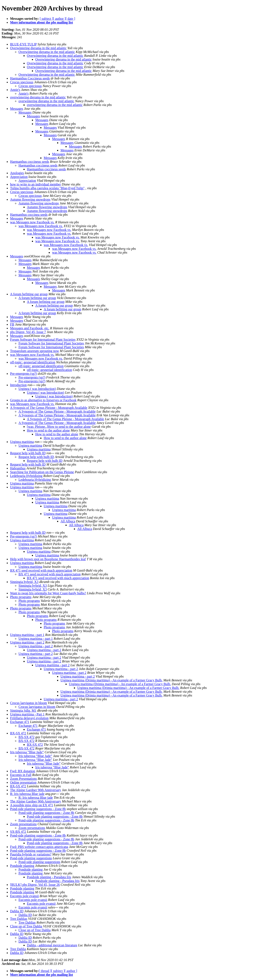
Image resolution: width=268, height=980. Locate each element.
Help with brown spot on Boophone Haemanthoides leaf (48, 559)
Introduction (18, 385)
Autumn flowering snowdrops (30, 199)
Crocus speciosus (22, 82)
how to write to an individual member (35, 184)
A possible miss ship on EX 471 (32, 805)
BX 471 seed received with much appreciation (41, 570)
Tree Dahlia (18, 949)
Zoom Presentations (24, 779)
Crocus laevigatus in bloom (29, 703)
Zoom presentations (23, 824)
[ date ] (70, 19)
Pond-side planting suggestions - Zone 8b (38, 809)
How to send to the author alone (48, 430)
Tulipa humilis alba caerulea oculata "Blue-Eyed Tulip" (47, 188)
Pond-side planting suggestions (31, 858)
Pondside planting (22, 866)
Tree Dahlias (19, 919)
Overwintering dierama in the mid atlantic (38, 48)
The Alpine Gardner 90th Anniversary (36, 790)
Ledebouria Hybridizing (26, 476)
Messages (17, 109)
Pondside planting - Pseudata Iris (49, 877)
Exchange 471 (20, 722)
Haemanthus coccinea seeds (29, 215)
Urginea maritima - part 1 (27, 635)
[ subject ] (46, 19)
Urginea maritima (22, 442)
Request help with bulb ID (28, 453)
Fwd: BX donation (23, 771)
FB (12, 324)
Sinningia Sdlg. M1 (23, 710)
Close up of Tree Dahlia (26, 926)
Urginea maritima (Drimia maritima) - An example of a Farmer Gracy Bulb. (112, 680)
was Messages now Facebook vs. (32, 222)
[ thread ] (45, 971)
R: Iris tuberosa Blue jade (27, 794)
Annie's (15, 90)
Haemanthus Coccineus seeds (30, 78)
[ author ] (59, 19)
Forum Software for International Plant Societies (43, 340)
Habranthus (18, 468)
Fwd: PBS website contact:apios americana (39, 847)
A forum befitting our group (29, 294)
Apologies (17, 173)
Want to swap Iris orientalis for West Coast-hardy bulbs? (48, 593)
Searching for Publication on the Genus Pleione (42, 472)
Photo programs (21, 597)
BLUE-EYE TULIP (23, 44)
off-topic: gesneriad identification (33, 362)
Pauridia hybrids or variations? (31, 854)
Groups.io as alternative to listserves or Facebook (43, 400)
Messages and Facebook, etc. (30, 328)
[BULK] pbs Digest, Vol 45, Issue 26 (35, 885)
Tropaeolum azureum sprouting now (35, 351)
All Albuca (68, 521)
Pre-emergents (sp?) (24, 374)
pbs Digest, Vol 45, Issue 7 (28, 332)
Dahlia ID (17, 911)
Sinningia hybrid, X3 (24, 582)
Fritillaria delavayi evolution (29, 718)
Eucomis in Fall (21, 775)
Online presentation (23, 782)
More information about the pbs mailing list (41, 22)
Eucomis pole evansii (24, 896)
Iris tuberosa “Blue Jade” (27, 752)
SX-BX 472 (18, 832)
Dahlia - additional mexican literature (52, 945)
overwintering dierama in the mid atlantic (38, 97)
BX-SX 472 (18, 733)
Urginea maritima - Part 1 (27, 714)
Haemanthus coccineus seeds (30, 162)
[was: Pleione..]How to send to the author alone (59, 427)
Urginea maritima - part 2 (27, 642)
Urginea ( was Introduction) (37, 389)
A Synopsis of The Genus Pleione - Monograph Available (49, 408)
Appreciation (19, 177)
